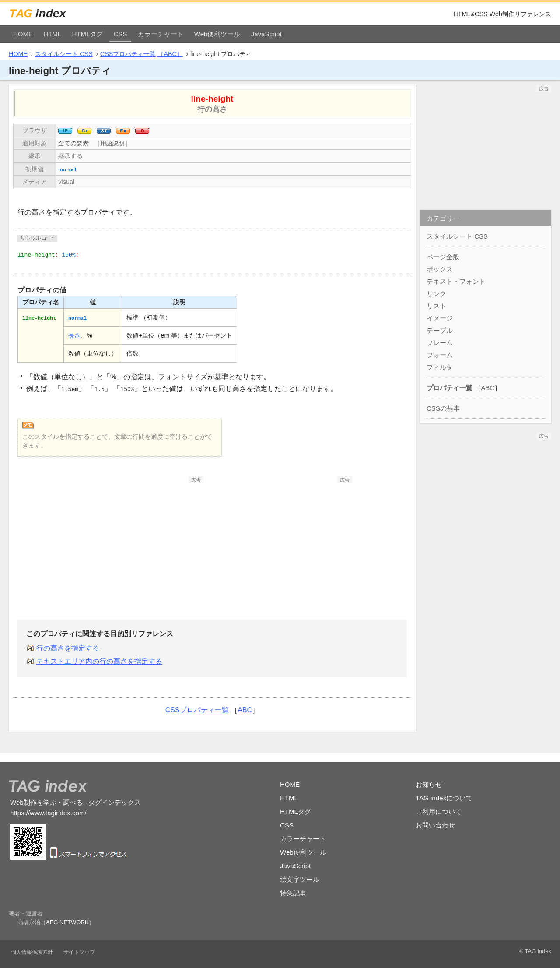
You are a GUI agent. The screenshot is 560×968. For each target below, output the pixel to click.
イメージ (440, 318)
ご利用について (439, 811)
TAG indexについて (444, 798)
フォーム (440, 355)
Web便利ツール (217, 34)
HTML (52, 34)
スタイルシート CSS (64, 54)
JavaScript (266, 34)
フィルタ (440, 367)
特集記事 (293, 893)
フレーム (440, 343)
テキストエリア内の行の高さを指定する (99, 661)
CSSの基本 (443, 408)
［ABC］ (170, 54)
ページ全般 (443, 257)
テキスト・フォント (456, 281)
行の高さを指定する (68, 648)
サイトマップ (79, 952)
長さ (74, 335)
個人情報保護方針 (32, 952)
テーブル (440, 330)
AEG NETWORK (67, 922)
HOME (23, 34)
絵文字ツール (300, 879)
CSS (121, 34)
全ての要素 (73, 143)
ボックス (440, 269)
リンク (436, 294)
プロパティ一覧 (450, 388)
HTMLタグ (87, 34)
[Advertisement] (138, 538)
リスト (436, 306)
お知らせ (429, 784)
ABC (245, 710)
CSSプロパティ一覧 (128, 54)
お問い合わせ (435, 825)
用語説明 (112, 143)
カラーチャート (161, 34)
